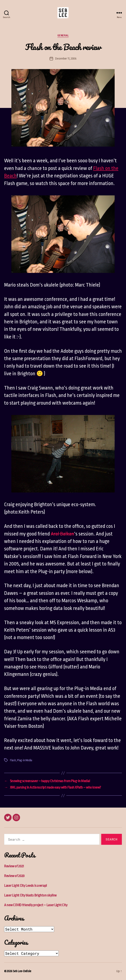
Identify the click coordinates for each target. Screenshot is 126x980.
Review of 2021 (14, 866)
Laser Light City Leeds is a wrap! (26, 886)
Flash (13, 760)
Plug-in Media (25, 760)
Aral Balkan (62, 534)
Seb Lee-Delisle (22, 971)
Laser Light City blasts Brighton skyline (30, 895)
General (63, 35)
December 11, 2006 (66, 59)
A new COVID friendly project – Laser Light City (36, 905)
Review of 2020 (14, 876)
